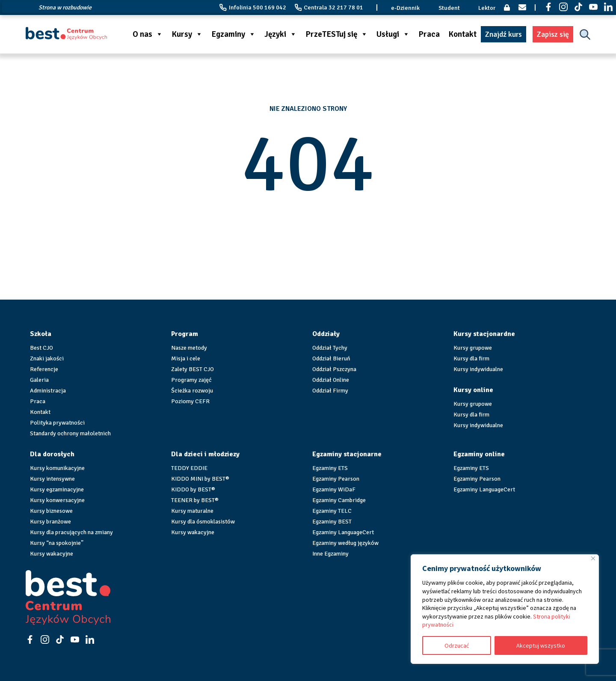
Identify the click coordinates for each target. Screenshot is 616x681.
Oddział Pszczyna (334, 369)
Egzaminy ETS (330, 468)
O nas (148, 34)
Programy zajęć (191, 380)
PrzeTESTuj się (337, 34)
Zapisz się (553, 34)
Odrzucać (457, 645)
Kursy (187, 34)
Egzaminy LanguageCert (343, 532)
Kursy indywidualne (478, 369)
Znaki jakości (47, 358)
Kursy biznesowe (51, 511)
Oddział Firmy (330, 391)
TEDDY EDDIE (189, 468)
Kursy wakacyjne (52, 554)
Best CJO (41, 348)
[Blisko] (593, 558)
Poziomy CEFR (190, 401)
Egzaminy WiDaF (334, 489)
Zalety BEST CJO (192, 369)
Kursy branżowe (50, 522)
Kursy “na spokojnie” (57, 543)
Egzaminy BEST (332, 522)
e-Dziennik (405, 8)
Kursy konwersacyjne (57, 500)
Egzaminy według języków (345, 543)
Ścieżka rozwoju (192, 391)
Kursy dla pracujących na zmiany (71, 532)
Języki (281, 34)
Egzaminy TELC (332, 511)
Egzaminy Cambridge (339, 500)
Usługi (393, 34)
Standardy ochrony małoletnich (70, 433)
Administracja (48, 391)
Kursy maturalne (192, 511)
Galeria (39, 380)
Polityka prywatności (57, 423)
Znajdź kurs (503, 34)
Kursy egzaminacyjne (57, 489)
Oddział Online (331, 380)
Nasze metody (189, 348)
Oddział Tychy (330, 348)
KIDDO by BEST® (193, 489)
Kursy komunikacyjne (57, 468)
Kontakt (462, 34)
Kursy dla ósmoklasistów (203, 522)
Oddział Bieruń (331, 358)
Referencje (44, 369)
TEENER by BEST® (195, 500)
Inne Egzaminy (330, 554)
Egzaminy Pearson (336, 479)
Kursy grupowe (473, 348)
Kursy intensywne (52, 479)
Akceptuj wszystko (541, 645)
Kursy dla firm (471, 358)
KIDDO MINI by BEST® (200, 479)
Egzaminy (234, 34)
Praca (429, 34)
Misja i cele (186, 358)
